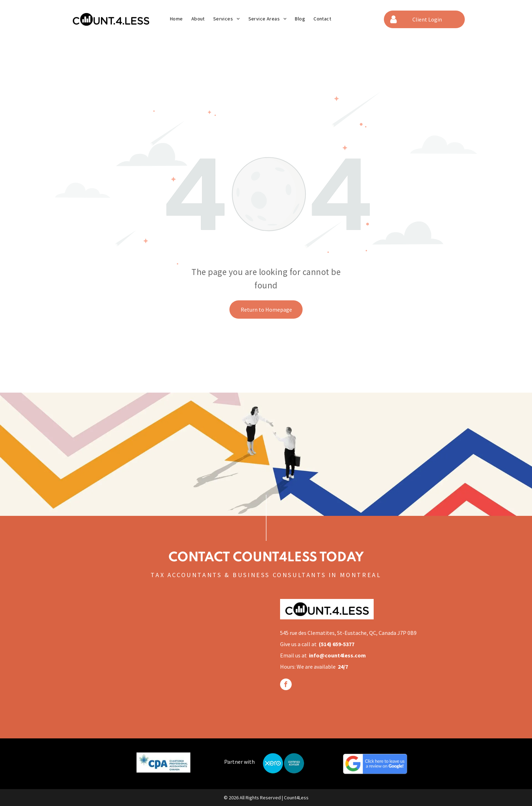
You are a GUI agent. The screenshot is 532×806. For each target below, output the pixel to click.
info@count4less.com (337, 655)
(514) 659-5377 (337, 644)
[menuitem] (176, 19)
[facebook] (286, 685)
